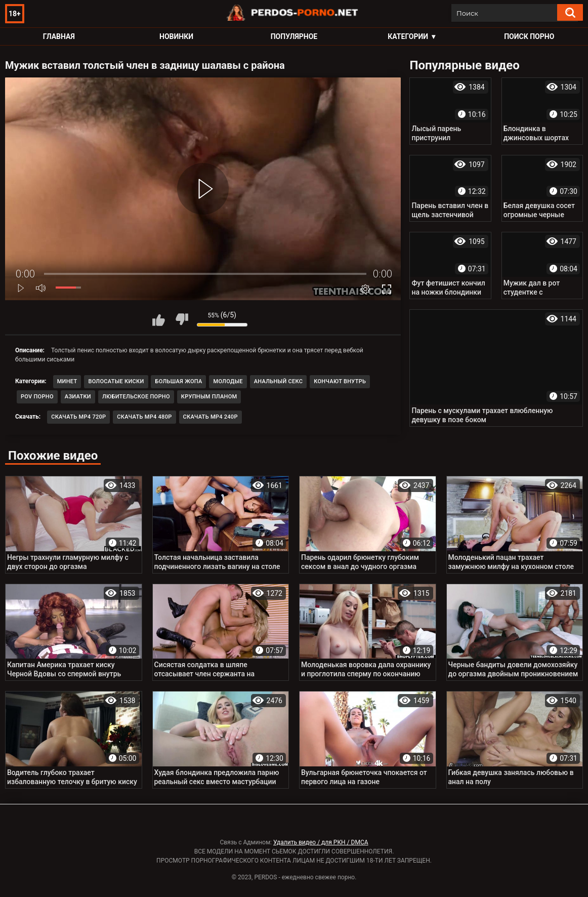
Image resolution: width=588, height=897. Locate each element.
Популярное (294, 36)
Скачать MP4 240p (211, 417)
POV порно (37, 397)
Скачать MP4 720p (78, 417)
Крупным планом (209, 397)
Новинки (176, 36)
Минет (67, 381)
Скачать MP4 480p (144, 417)
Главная (59, 36)
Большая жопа (178, 381)
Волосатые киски (116, 381)
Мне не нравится (182, 319)
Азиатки (78, 397)
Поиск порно (529, 36)
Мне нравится (159, 319)
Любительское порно (136, 397)
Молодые (228, 381)
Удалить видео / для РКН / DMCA (321, 842)
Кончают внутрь (340, 381)
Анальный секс (279, 381)
